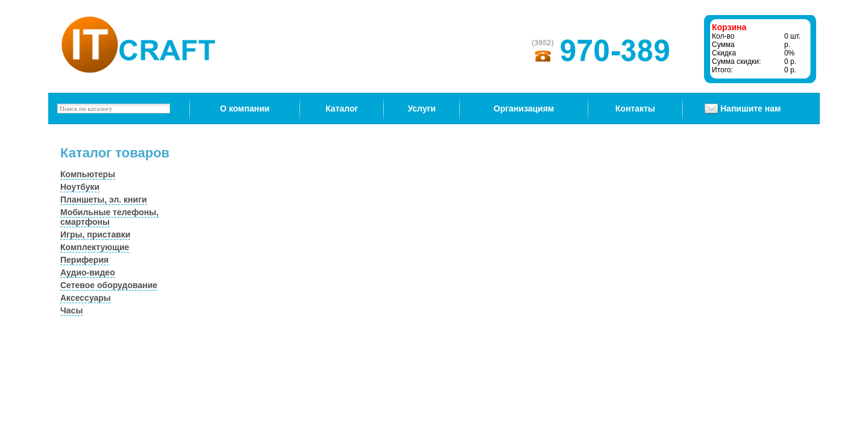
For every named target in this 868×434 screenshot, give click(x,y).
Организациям (524, 108)
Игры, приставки (95, 234)
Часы (71, 310)
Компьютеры (88, 174)
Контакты (635, 108)
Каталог (342, 108)
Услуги (422, 108)
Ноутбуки (80, 187)
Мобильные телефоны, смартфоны (109, 217)
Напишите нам (750, 108)
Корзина (729, 27)
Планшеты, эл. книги (104, 200)
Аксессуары (86, 298)
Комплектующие (95, 247)
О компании (245, 108)
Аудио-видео (88, 272)
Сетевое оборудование (109, 285)
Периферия (84, 260)
